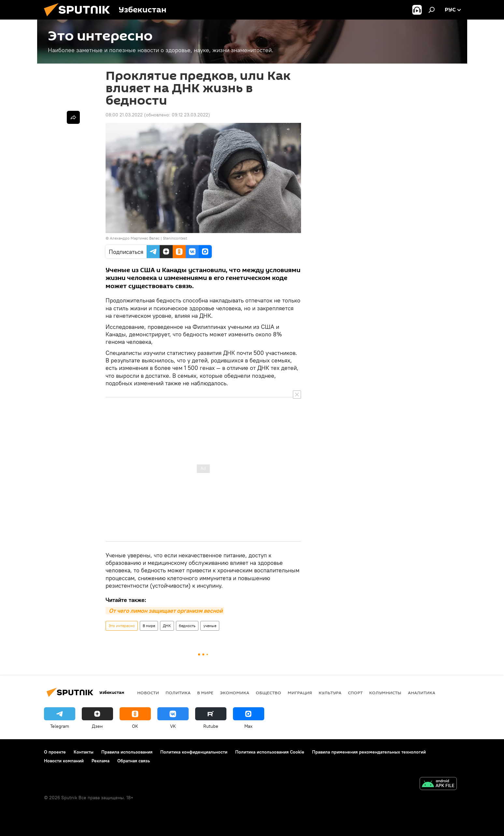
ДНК (167, 626)
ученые (210, 626)
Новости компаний (64, 761)
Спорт (355, 693)
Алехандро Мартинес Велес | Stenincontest (148, 238)
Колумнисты (385, 693)
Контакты (84, 752)
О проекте (55, 752)
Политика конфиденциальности (194, 752)
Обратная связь (134, 761)
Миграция (300, 693)
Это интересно (122, 626)
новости (148, 693)
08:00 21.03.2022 (124, 115)
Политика (178, 693)
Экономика (235, 693)
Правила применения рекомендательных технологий (369, 752)
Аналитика (422, 693)
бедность (187, 626)
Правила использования (127, 752)
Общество (268, 693)
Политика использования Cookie (270, 752)
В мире (149, 626)
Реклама (101, 761)
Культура (330, 693)
